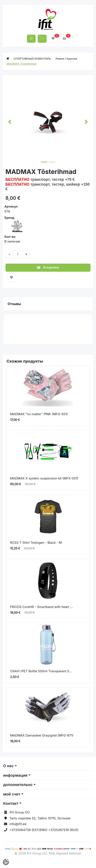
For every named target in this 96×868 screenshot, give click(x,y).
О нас (8, 766)
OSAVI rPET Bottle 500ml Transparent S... (41, 671)
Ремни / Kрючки (67, 59)
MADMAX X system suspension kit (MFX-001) (44, 478)
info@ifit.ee (18, 824)
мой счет (12, 794)
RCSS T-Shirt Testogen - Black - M (36, 543)
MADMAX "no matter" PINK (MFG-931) (39, 414)
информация (15, 775)
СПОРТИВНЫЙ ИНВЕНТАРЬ (33, 59)
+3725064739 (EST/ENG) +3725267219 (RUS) (44, 830)
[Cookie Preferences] (6, 862)
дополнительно (18, 785)
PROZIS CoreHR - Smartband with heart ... (41, 607)
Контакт (11, 803)
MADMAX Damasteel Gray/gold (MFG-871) (42, 735)
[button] (10, 122)
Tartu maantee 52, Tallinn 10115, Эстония (40, 818)
